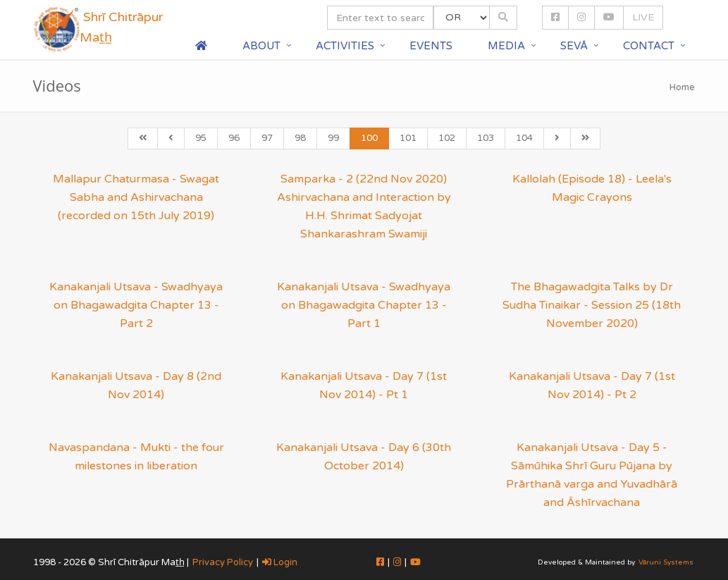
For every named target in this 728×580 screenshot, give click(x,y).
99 (333, 138)
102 (447, 138)
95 (201, 138)
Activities (345, 46)
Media (506, 46)
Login (280, 562)
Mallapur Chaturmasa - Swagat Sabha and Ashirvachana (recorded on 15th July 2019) (136, 197)
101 (408, 138)
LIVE (643, 17)
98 (300, 138)
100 (369, 138)
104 (524, 138)
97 (267, 138)
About (261, 46)
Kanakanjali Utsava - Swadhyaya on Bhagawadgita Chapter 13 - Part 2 (136, 305)
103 (486, 138)
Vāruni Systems (666, 562)
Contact (649, 46)
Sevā (574, 46)
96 (234, 138)
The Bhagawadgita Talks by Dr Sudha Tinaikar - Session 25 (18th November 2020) (592, 305)
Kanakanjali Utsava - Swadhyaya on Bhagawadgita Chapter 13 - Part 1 (364, 305)
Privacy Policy (223, 562)
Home (682, 87)
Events (431, 46)
